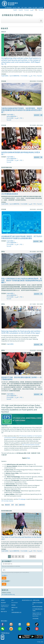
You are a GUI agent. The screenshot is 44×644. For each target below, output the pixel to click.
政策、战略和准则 (20, 505)
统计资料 (35, 8)
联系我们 (3, 600)
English (15, 10)
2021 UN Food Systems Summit (31, 445)
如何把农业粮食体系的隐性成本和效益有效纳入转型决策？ (21, 153)
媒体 (26, 8)
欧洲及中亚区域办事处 (37, 607)
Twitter (28, 629)
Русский (41, 10)
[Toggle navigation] (41, 21)
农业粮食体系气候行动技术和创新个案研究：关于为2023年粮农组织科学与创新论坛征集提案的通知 (22, 237)
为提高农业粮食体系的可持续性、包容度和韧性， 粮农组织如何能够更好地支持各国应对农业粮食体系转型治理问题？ (22, 110)
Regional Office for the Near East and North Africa (37, 615)
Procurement (15, 603)
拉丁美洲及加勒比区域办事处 (37, 610)
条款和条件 (3, 603)
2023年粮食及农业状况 (10, 194)
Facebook (3, 624)
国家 (19, 8)
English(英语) (5, 76)
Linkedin (20, 624)
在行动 (15, 8)
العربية (32, 10)
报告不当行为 (4, 611)
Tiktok (37, 624)
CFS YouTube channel (7, 501)
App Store (24, 637)
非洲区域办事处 (36, 600)
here (29, 458)
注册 (4, 584)
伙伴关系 (41, 8)
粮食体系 (7, 505)
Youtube (37, 629)
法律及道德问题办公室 (16, 612)
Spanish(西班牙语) (14, 76)
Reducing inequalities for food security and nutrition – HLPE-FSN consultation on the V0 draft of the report (21, 332)
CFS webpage (22, 499)
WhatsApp (20, 629)
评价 (12, 610)
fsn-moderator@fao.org (8, 594)
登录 (4, 578)
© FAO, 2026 (40, 642)
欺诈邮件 (3, 609)
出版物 (30, 8)
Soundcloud (28, 624)
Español (21, 10)
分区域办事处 (36, 619)
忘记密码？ (5, 576)
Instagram (11, 624)
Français (27, 10)
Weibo (11, 629)
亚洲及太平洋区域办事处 (37, 603)
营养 (13, 505)
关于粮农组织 (8, 8)
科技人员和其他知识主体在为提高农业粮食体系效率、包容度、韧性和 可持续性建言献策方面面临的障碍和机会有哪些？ (22, 280)
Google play (37, 637)
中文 (36, 10)
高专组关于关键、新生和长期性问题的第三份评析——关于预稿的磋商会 (21, 378)
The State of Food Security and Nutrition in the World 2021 (21, 538)
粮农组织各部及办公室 (27, 600)
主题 (22, 8)
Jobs (12, 600)
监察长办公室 (14, 607)
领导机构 (13, 605)
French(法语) (24, 76)
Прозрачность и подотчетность (5, 606)
